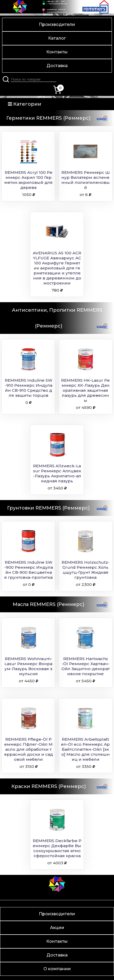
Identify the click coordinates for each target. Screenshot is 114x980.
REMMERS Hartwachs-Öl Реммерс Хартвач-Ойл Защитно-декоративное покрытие (86, 666)
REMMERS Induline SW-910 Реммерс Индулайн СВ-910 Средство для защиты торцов (29, 388)
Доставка (57, 66)
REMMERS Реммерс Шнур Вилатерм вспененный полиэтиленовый (86, 180)
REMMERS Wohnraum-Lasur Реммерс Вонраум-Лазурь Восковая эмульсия (28, 666)
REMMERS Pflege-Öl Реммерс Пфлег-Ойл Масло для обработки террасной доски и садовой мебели (29, 749)
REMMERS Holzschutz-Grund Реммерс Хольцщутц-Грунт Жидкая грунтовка (86, 570)
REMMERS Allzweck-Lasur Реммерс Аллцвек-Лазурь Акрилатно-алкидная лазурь (57, 473)
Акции (57, 928)
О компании (57, 969)
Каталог (57, 38)
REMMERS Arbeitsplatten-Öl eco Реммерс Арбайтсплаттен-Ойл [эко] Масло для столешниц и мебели (85, 749)
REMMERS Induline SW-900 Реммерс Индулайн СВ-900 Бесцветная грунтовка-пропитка (29, 570)
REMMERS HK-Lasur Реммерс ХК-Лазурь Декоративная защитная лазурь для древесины (85, 390)
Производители (57, 24)
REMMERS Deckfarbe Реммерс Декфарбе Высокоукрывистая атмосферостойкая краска (57, 848)
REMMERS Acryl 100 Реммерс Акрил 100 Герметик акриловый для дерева (28, 180)
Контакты (57, 52)
